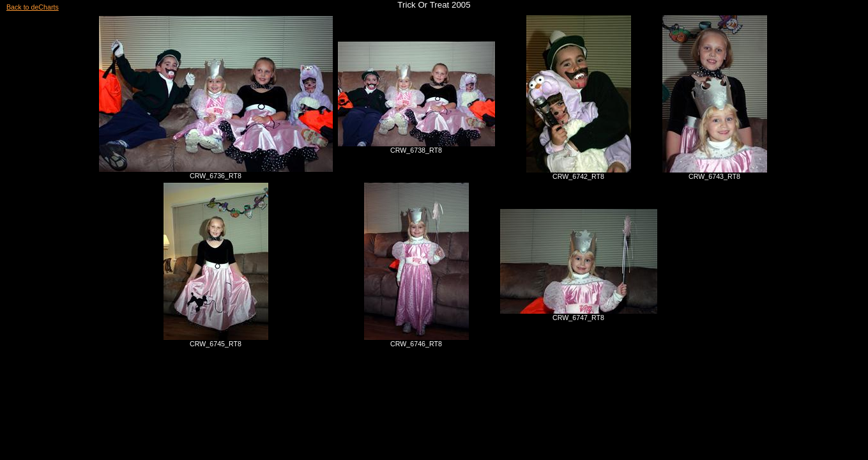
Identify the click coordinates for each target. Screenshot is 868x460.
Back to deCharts (33, 7)
